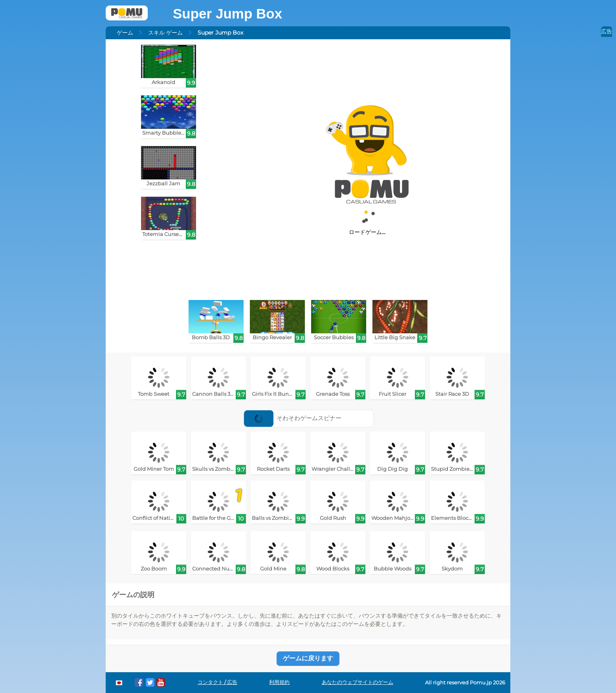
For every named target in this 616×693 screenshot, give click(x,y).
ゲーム (125, 33)
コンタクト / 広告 (217, 682)
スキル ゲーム (165, 33)
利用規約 (279, 682)
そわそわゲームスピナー (293, 418)
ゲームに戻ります (308, 658)
